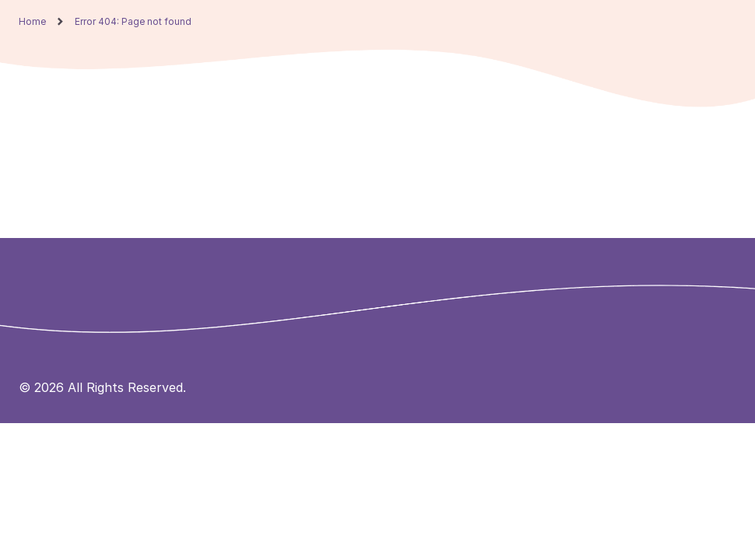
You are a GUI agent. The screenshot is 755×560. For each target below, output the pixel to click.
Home (32, 22)
